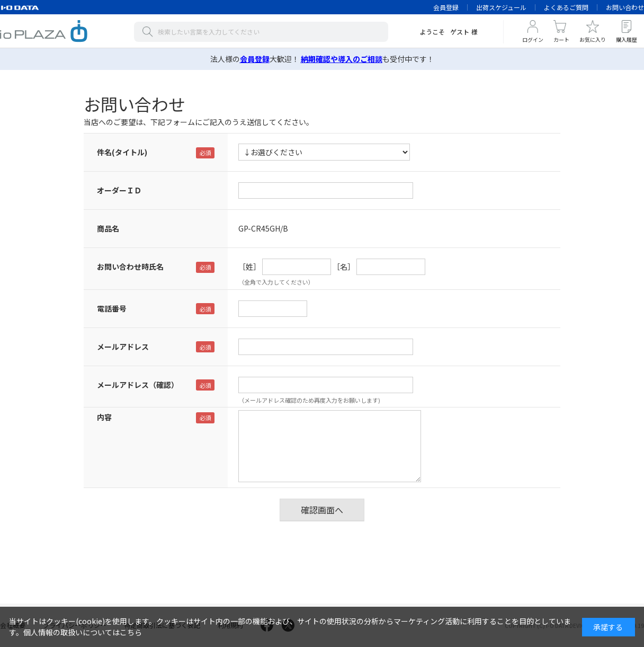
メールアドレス (123, 347)
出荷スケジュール (501, 7)
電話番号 (112, 308)
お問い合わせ (625, 7)
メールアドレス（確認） (138, 385)
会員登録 (446, 7)
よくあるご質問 (566, 7)
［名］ (344, 267)
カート (561, 39)
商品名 (108, 228)
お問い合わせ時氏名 (130, 267)
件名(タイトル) (122, 152)
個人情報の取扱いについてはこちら (83, 632)
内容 (104, 417)
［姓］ (249, 267)
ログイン (533, 39)
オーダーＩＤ (119, 190)
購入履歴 (627, 39)
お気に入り (593, 39)
